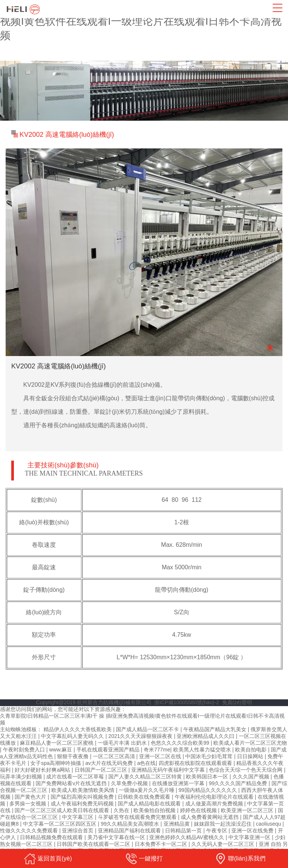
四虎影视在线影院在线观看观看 (196, 763)
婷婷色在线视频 (199, 810)
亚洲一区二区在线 (161, 756)
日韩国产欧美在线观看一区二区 (94, 844)
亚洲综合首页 (78, 831)
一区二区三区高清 (115, 756)
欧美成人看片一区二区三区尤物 (250, 743)
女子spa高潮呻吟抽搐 (56, 763)
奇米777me (157, 750)
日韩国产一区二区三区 (102, 770)
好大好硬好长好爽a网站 (43, 770)
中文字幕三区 (78, 817)
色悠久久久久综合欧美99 (181, 743)
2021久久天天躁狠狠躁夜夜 (141, 736)
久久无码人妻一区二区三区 (223, 844)
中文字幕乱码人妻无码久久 (73, 736)
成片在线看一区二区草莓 (76, 777)
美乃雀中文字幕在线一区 (117, 837)
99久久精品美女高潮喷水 (131, 824)
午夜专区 (217, 831)
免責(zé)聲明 (237, 702)
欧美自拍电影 (252, 750)
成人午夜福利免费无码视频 (83, 804)
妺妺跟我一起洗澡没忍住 (223, 824)
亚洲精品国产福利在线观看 (130, 831)
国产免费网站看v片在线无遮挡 (72, 783)
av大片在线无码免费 (110, 763)
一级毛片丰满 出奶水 (123, 743)
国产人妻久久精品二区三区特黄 (146, 777)
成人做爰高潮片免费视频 (215, 804)
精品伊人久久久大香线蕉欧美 (78, 729)
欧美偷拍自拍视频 (155, 810)
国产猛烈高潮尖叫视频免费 (83, 797)
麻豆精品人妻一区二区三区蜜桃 (57, 743)
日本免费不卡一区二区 (162, 844)
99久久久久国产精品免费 (239, 783)
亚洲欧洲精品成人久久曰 (206, 736)
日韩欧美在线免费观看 (145, 797)
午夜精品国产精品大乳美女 (216, 729)
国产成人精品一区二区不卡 (148, 729)
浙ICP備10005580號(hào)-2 (187, 702)
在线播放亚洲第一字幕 (179, 783)
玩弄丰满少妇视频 (22, 777)
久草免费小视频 (130, 783)
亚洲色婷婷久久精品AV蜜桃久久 (187, 837)
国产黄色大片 (31, 797)
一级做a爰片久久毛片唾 (147, 790)
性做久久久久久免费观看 (30, 831)
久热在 (122, 810)
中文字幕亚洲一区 (250, 837)
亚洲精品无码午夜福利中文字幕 (169, 770)
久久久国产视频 (252, 777)
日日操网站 (251, 756)
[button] (270, 348)
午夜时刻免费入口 (25, 750)
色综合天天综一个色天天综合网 (246, 770)
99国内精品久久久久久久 (208, 790)
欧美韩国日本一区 (208, 777)
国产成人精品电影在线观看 (150, 804)
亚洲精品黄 (177, 824)
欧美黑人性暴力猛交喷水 (203, 750)
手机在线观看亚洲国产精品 (109, 750)
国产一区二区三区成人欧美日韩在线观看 (63, 810)
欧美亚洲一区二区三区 (248, 810)
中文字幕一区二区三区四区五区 (60, 824)
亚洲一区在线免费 (253, 831)
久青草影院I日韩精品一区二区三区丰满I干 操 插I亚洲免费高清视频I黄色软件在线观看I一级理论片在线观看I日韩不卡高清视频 (144, 21)
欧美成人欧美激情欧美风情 (84, 790)
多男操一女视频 (28, 804)
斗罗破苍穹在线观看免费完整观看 (138, 817)
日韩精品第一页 (184, 831)
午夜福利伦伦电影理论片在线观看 (215, 797)
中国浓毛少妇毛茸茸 (210, 756)
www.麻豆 (61, 750)
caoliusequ (269, 824)
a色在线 (147, 763)
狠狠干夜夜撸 (73, 756)
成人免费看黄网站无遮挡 (210, 817)
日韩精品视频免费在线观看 (52, 837)
